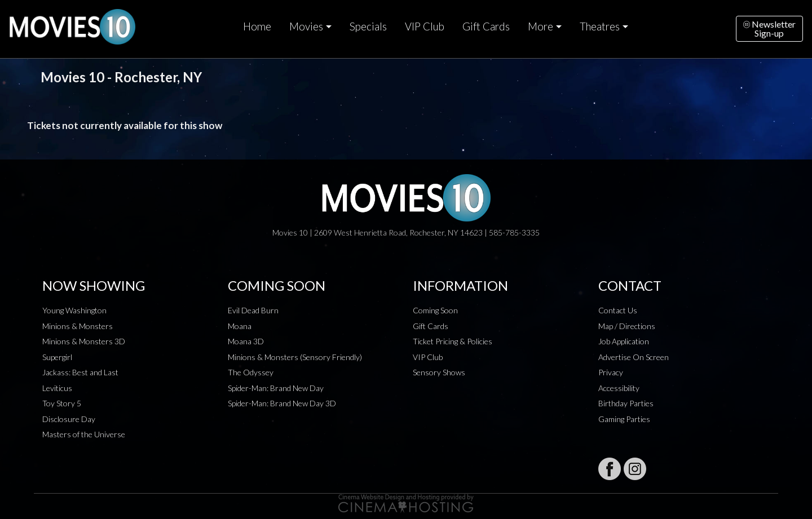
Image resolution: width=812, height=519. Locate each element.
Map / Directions (627, 326)
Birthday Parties (626, 403)
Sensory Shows (439, 372)
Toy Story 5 (62, 403)
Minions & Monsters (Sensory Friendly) (295, 357)
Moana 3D (246, 341)
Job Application (624, 341)
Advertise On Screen (634, 357)
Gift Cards (486, 26)
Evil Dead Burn (253, 310)
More (540, 26)
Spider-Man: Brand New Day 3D (282, 403)
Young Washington (74, 310)
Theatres (600, 26)
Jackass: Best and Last (80, 372)
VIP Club (425, 26)
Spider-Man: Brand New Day (276, 388)
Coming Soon (435, 310)
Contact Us (618, 310)
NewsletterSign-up (769, 28)
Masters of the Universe (84, 434)
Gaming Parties (624, 419)
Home (257, 26)
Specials (368, 26)
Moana (240, 326)
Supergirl (57, 357)
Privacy (611, 372)
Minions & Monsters (78, 326)
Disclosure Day (69, 419)
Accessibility (619, 388)
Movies (306, 26)
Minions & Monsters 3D (84, 341)
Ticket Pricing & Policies (453, 341)
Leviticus (57, 388)
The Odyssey (251, 372)
